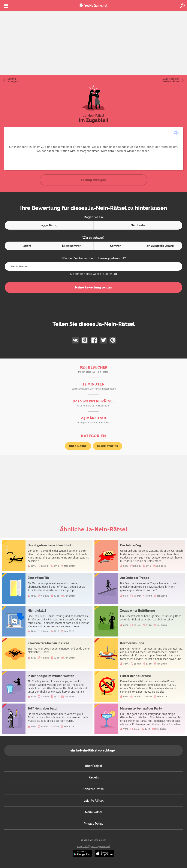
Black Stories (108, 446)
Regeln (94, 777)
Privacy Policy (94, 824)
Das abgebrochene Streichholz (47, 556)
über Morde (78, 446)
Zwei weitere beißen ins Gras (47, 654)
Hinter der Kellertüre (140, 686)
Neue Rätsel (94, 812)
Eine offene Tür (47, 588)
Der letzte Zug (140, 556)
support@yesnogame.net (94, 846)
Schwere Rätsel (94, 789)
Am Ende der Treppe (140, 588)
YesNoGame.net (96, 6)
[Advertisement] (93, 43)
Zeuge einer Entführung (140, 621)
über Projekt (94, 766)
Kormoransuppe (140, 654)
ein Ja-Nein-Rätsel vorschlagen (93, 750)
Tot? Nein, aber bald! (47, 719)
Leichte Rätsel (94, 801)
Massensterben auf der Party (140, 719)
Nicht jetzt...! (47, 621)
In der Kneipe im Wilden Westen (47, 686)
